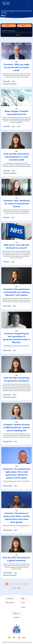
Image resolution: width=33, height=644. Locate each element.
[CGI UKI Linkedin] (9, 638)
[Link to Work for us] (16, 613)
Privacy (23, 603)
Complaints (16, 617)
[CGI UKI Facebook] (14, 638)
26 (26, 584)
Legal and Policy (10, 603)
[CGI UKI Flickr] (24, 638)
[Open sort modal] (24, 26)
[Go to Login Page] (25, 3)
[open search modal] (21, 3)
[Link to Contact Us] (10, 598)
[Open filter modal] (9, 26)
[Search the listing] (16, 31)
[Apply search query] (16, 35)
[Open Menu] (29, 3)
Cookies (23, 607)
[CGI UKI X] (19, 638)
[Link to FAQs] (23, 598)
